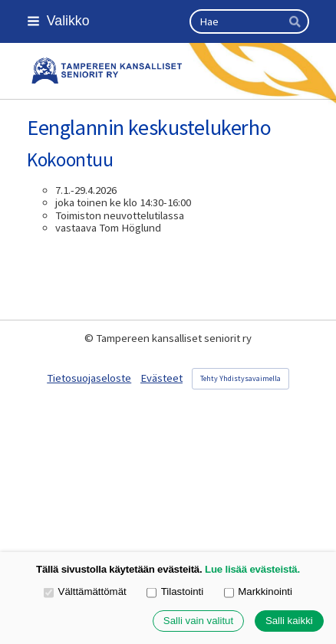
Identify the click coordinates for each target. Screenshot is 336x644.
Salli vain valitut (198, 621)
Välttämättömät (85, 593)
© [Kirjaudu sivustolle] (90, 338)
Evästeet (161, 378)
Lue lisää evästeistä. (252, 569)
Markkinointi (258, 593)
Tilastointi (175, 593)
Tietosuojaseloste (89, 378)
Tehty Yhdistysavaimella (240, 378)
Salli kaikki (289, 621)
